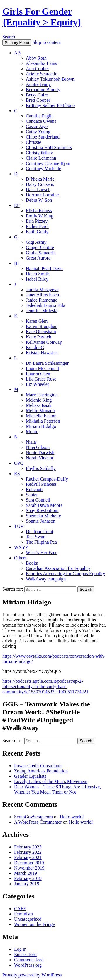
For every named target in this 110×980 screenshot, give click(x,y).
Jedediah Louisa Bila (45, 305)
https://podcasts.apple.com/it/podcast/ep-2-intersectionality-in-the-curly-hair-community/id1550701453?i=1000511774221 (45, 686)
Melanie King (39, 400)
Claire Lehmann (41, 158)
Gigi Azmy (36, 242)
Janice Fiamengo (42, 300)
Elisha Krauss (39, 211)
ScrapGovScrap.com (33, 817)
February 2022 (28, 852)
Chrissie (33, 142)
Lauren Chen (38, 374)
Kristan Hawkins (42, 353)
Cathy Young (38, 132)
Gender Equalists (30, 776)
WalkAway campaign (46, 579)
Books (32, 563)
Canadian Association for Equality (58, 568)
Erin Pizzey (37, 221)
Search (9, 37)
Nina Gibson (38, 447)
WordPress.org (28, 965)
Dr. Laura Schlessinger (47, 363)
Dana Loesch (38, 190)
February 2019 (28, 878)
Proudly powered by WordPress (32, 975)
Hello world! (72, 817)
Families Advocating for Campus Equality (65, 574)
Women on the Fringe (34, 924)
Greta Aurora (38, 258)
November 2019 (29, 868)
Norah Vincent (39, 458)
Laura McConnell (42, 368)
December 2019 (29, 863)
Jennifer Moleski (42, 311)
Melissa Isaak (39, 405)
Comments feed (29, 960)
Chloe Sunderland (43, 137)
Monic (32, 432)
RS (17, 474)
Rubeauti (34, 489)
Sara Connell (38, 500)
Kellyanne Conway (44, 342)
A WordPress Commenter (38, 822)
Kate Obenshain (41, 332)
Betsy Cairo (37, 95)
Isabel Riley (37, 279)
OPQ (19, 463)
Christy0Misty (39, 153)
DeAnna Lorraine (42, 195)
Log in (20, 949)
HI (17, 263)
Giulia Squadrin (41, 253)
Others (20, 558)
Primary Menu (17, 43)
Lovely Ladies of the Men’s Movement (51, 781)
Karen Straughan (42, 326)
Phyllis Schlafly (41, 468)
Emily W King (40, 216)
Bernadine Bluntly (43, 90)
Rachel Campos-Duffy (47, 479)
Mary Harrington (42, 395)
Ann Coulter (38, 69)
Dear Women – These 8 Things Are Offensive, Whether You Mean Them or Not (57, 789)
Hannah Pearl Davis (45, 268)
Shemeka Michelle (43, 516)
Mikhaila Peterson (43, 421)
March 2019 (26, 873)
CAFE (20, 909)
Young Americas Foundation (41, 771)
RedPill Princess (41, 484)
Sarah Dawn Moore (44, 505)
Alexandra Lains (41, 63)
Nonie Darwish (40, 453)
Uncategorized (28, 919)
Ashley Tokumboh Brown (50, 79)
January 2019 (27, 884)
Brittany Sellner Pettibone (50, 105)
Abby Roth (36, 58)
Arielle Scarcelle (42, 74)
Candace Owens (41, 121)
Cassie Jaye (37, 126)
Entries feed (25, 954)
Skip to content (47, 42)
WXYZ (21, 547)
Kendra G (35, 347)
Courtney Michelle (43, 168)
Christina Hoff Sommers (49, 147)
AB (17, 53)
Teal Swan (36, 537)
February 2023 (28, 847)
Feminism (23, 914)
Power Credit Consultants (38, 766)
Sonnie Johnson (41, 521)
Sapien (32, 495)
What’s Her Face (42, 553)
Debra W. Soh (39, 200)
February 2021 (28, 857)
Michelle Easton (41, 416)
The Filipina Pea (41, 542)
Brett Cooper (38, 100)
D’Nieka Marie (40, 179)
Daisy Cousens (40, 184)
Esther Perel (37, 226)
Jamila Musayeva (42, 289)
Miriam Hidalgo (41, 426)
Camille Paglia (40, 116)
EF (17, 205)
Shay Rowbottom (42, 510)
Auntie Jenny (38, 84)
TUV (19, 526)
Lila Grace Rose (41, 379)
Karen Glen (37, 321)
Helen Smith (38, 274)
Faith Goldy (37, 232)
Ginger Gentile (40, 247)
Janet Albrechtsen (42, 295)
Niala (31, 442)
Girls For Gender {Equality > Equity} (42, 17)
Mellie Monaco (40, 411)
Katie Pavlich (39, 337)
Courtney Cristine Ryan (48, 163)
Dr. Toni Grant (39, 532)
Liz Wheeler (37, 384)
